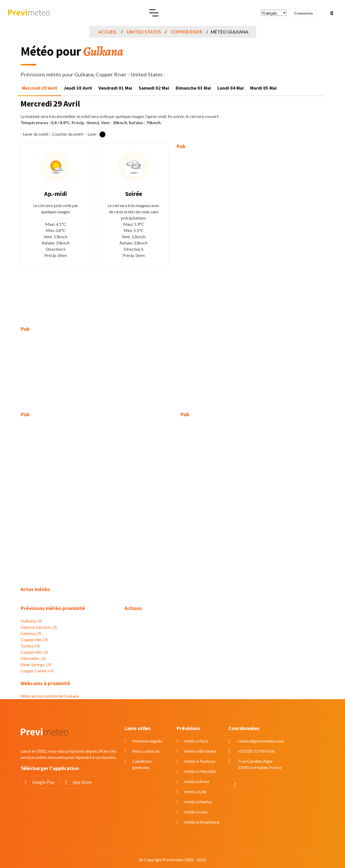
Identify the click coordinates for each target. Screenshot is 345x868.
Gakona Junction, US (39, 627)
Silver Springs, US (36, 664)
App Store (82, 782)
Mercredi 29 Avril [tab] (39, 88)
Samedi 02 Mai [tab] (154, 88)
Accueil (108, 32)
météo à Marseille (200, 771)
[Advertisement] (211, 234)
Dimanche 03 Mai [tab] (193, 88)
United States (144, 32)
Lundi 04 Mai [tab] (231, 88)
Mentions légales (147, 741)
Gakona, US (31, 633)
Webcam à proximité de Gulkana (50, 696)
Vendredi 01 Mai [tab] (115, 88)
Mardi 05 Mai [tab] (263, 88)
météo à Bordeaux (200, 751)
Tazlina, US (30, 646)
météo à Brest (197, 781)
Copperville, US (34, 640)
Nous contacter (146, 751)
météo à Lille (195, 791)
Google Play (44, 782)
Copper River (187, 32)
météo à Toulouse (200, 761)
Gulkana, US (31, 621)
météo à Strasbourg (202, 822)
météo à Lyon (196, 812)
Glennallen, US (33, 658)
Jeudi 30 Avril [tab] (78, 88)
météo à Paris (196, 741)
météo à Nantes (198, 802)
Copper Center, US (37, 671)
